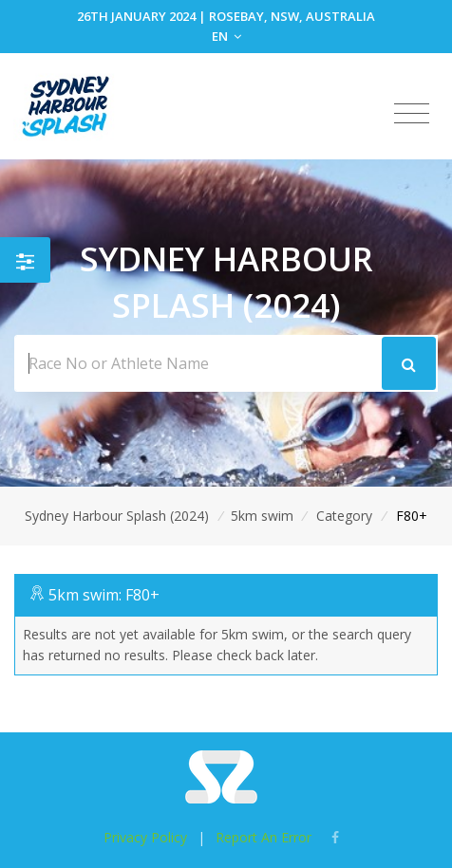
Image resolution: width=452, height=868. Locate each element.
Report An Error (264, 837)
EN (226, 36)
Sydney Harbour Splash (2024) (117, 516)
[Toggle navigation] (412, 114)
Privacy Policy (145, 837)
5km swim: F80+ (104, 595)
